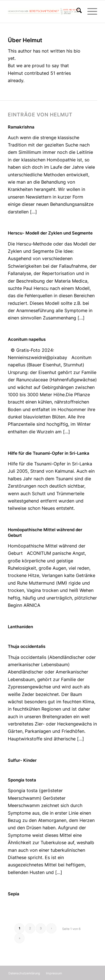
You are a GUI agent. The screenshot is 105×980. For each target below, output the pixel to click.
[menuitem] (76, 12)
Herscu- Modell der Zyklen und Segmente (50, 233)
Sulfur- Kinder (22, 760)
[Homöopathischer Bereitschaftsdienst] (44, 12)
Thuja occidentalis (27, 646)
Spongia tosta (22, 780)
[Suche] (76, 12)
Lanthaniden (20, 627)
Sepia (14, 894)
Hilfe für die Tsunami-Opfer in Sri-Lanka (49, 453)
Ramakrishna (21, 127)
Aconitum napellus (27, 339)
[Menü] (89, 12)
